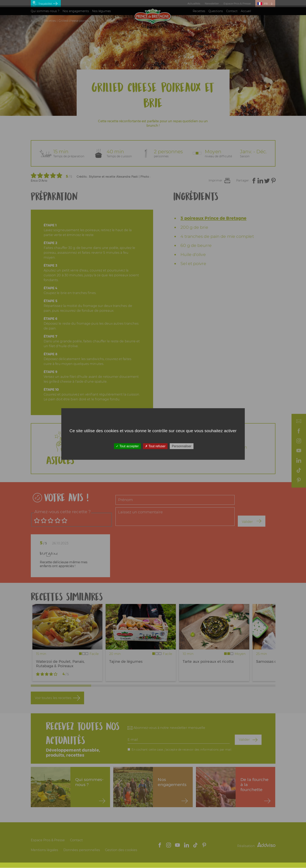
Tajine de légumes (126, 662)
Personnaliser (182, 446)
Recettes (199, 11)
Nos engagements (76, 11)
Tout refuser (155, 446)
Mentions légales (45, 850)
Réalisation (256, 846)
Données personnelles (82, 850)
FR (266, 4)
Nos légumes (101, 11)
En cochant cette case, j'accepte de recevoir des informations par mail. (182, 749)
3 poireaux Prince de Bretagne (213, 218)
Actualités (194, 3)
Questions (216, 11)
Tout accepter (127, 446)
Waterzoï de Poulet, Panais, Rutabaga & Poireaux (60, 664)
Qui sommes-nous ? (45, 11)
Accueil (246, 11)
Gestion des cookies (121, 850)
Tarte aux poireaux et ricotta (208, 662)
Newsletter (212, 3)
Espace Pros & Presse (237, 3)
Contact (232, 11)
